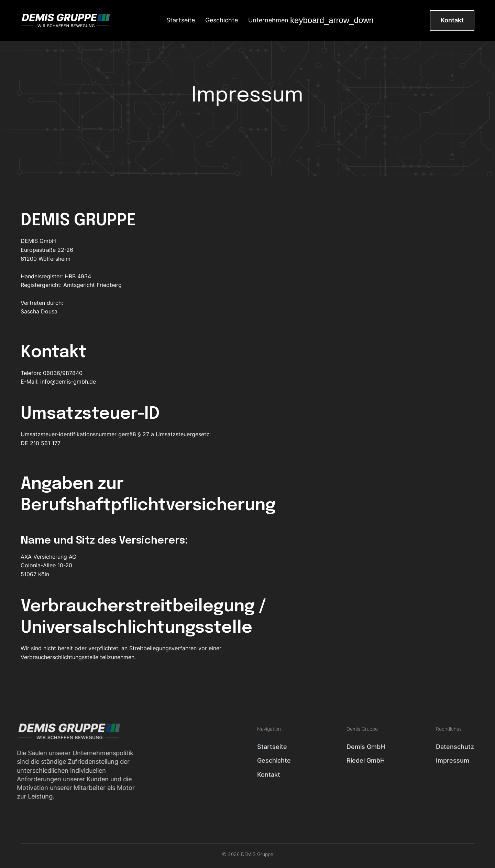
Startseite (181, 20)
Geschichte (222, 20)
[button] (311, 20)
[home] (65, 20)
